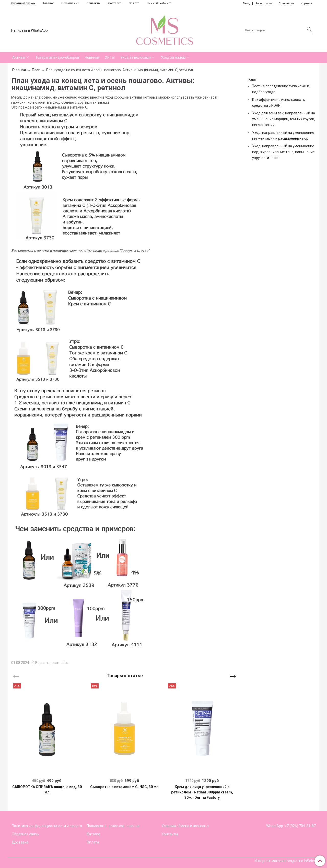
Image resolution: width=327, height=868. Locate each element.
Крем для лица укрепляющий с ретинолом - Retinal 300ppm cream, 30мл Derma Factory (202, 792)
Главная (19, 70)
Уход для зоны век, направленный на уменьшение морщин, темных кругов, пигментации (284, 119)
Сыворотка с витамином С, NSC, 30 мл (124, 787)
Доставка (115, 3)
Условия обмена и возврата (185, 826)
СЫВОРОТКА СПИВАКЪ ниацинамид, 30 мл (47, 789)
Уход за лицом (173, 57)
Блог (36, 70)
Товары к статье (125, 675)
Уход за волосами (136, 57)
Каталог (48, 3)
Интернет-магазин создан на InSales (285, 861)
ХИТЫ (110, 57)
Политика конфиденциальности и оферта (47, 826)
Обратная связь (25, 834)
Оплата (134, 3)
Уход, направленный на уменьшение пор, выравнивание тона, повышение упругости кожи (283, 152)
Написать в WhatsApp (30, 30)
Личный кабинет (159, 3)
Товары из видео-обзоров (57, 57)
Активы (19, 57)
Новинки (92, 57)
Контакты (94, 3)
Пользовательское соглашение (113, 826)
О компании (70, 3)
